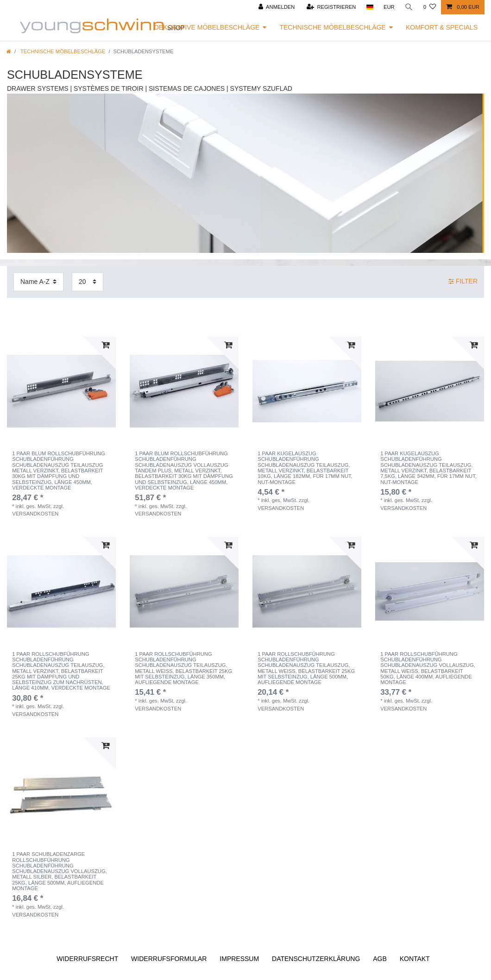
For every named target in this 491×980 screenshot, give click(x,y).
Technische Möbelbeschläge (333, 27)
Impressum (239, 959)
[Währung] (389, 7)
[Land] (369, 7)
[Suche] (409, 7)
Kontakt (415, 959)
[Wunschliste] (430, 7)
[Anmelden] (277, 7)
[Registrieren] (331, 7)
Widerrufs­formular (169, 959)
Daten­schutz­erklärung (316, 959)
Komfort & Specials (442, 27)
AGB (380, 959)
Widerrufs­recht (87, 959)
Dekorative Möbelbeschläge (207, 27)
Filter (463, 281)
